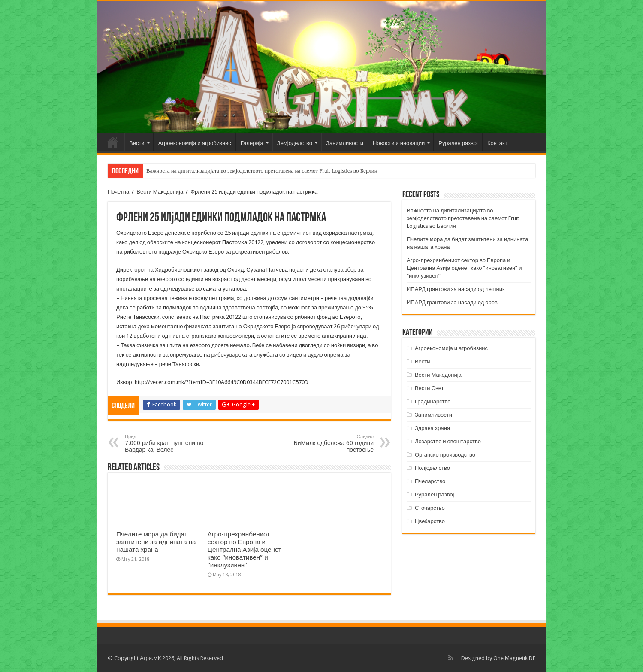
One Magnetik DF (514, 658)
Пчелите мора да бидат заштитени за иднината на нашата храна (156, 542)
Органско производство (445, 455)
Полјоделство (432, 468)
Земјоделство (295, 143)
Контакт (497, 143)
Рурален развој (458, 143)
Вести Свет (429, 388)
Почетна (113, 142)
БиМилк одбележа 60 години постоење (330, 443)
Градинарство (433, 401)
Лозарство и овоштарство (448, 441)
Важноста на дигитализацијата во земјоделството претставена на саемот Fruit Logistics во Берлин (262, 171)
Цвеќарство (430, 521)
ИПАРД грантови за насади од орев (452, 302)
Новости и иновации (399, 143)
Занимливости (345, 143)
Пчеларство (430, 481)
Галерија (252, 143)
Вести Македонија (160, 192)
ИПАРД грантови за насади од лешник (456, 289)
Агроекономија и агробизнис (195, 143)
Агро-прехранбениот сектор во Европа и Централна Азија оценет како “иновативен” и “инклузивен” (245, 550)
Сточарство (430, 508)
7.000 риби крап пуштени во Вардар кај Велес (169, 443)
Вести (137, 143)
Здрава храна (432, 428)
